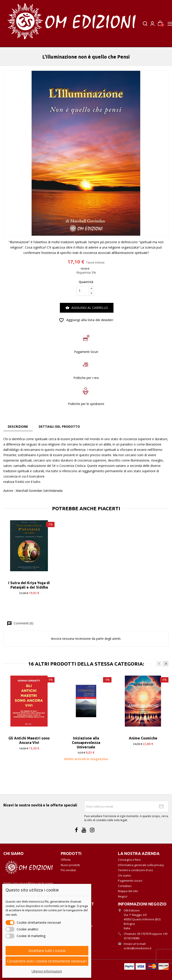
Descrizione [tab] (18, 426)
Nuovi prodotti (70, 865)
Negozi (123, 896)
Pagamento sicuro (130, 881)
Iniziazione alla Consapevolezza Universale (86, 743)
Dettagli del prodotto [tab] (59, 426)
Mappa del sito (128, 891)
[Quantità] (83, 291)
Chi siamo (124, 875)
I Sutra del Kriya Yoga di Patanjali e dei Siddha (29, 585)
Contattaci (125, 886)
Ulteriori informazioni (47, 971)
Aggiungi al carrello (87, 308)
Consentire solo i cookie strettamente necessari (47, 961)
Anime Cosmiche (143, 738)
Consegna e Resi (129, 860)
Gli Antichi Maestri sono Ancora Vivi (29, 740)
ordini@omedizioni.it (138, 948)
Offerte (66, 860)
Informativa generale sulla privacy (141, 865)
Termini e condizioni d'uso (136, 870)
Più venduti (68, 870)
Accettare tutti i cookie (47, 951)
